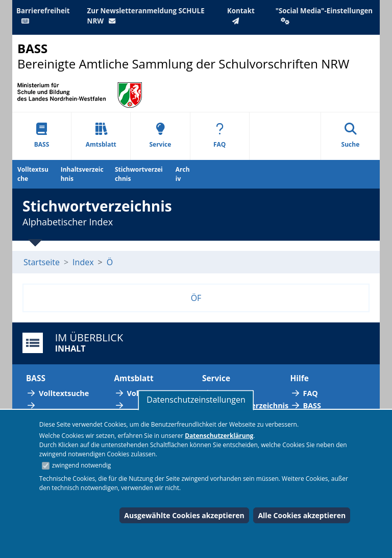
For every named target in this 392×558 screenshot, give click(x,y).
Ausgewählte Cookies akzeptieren (184, 515)
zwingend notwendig (82, 465)
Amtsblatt (101, 136)
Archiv (183, 174)
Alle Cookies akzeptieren (302, 515)
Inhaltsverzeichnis (82, 174)
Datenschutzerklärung (219, 436)
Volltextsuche (33, 174)
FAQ (219, 136)
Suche (351, 136)
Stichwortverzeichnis (139, 174)
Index (83, 262)
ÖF (196, 298)
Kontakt (241, 15)
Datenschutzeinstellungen (196, 400)
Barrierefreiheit (43, 15)
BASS (42, 136)
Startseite (42, 262)
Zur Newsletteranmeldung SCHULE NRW (146, 16)
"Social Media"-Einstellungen (324, 15)
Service (160, 136)
